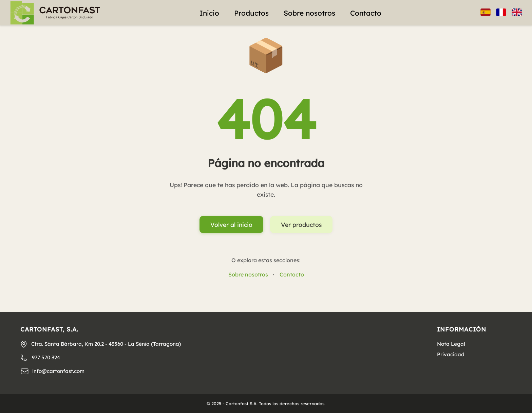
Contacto (366, 13)
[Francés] (501, 13)
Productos (251, 13)
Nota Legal (451, 344)
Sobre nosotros (309, 13)
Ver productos (301, 225)
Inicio (209, 13)
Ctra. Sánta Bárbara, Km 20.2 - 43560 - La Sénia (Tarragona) (100, 344)
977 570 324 (40, 358)
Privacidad (451, 354)
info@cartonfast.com (52, 371)
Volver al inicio (231, 225)
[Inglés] (517, 13)
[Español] (486, 13)
